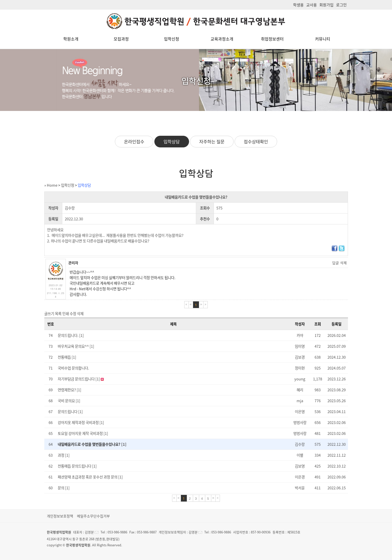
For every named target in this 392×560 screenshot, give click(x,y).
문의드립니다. (71, 335)
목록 (58, 314)
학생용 (298, 5)
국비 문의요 (69, 401)
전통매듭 (67, 357)
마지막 (218, 498)
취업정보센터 (272, 39)
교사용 (312, 5)
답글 (336, 263)
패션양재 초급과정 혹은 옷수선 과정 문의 (90, 477)
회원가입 (326, 5)
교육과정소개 (222, 39)
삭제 (343, 263)
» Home (51, 185)
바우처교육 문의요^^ (76, 346)
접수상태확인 (256, 142)
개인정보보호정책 (60, 516)
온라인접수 (134, 142)
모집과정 (121, 39)
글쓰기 (49, 314)
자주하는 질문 (212, 142)
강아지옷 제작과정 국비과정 (81, 422)
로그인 (341, 5)
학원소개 (71, 39)
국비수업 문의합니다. (73, 368)
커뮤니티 (323, 39)
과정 (64, 455)
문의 (64, 488)
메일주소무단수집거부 (93, 516)
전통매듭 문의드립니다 (77, 466)
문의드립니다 (70, 412)
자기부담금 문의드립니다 (81, 379)
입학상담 (172, 142)
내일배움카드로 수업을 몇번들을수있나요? (92, 444)
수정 (73, 314)
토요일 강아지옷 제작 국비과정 (83, 433)
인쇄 (66, 314)
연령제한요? (69, 390)
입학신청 (172, 39)
